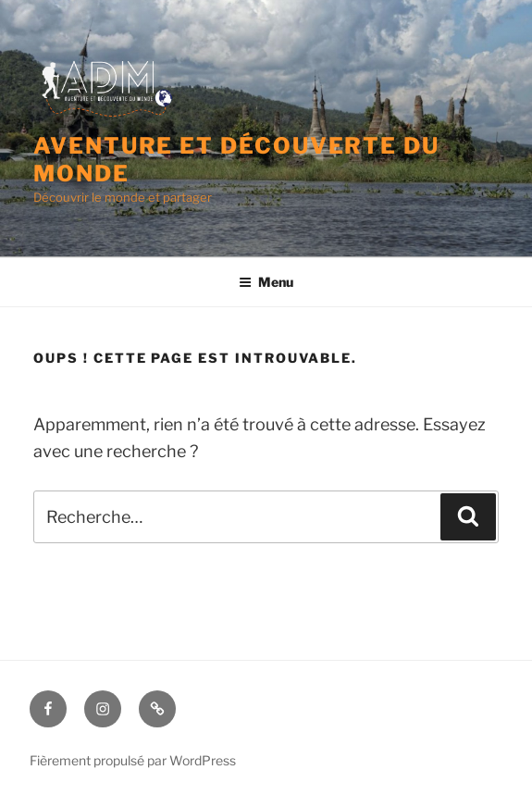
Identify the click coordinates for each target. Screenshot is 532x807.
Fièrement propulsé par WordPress (133, 760)
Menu (266, 282)
